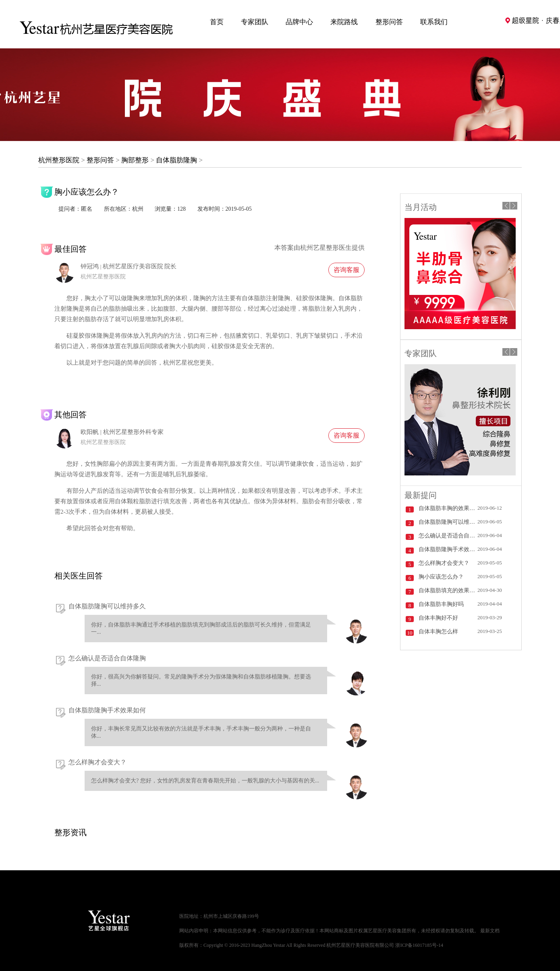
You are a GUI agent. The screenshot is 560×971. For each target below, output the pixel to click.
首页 (217, 22)
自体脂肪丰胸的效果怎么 (448, 508)
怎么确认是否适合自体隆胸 (107, 658)
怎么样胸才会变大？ (97, 762)
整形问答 (389, 22)
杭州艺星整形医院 (103, 277)
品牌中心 (299, 22)
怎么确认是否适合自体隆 (448, 536)
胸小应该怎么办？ (441, 577)
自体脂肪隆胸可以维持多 (448, 522)
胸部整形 (135, 160)
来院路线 (344, 22)
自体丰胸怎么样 (438, 632)
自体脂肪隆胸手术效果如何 (107, 710)
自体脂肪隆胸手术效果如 (448, 549)
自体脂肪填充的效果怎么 (448, 590)
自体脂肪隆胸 (176, 160)
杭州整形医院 (59, 160)
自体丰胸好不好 (438, 618)
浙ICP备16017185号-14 (419, 945)
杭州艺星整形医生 (326, 248)
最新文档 (490, 931)
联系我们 (434, 22)
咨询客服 (346, 270)
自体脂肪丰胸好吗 (441, 604)
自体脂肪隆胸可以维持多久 (107, 606)
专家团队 (255, 22)
